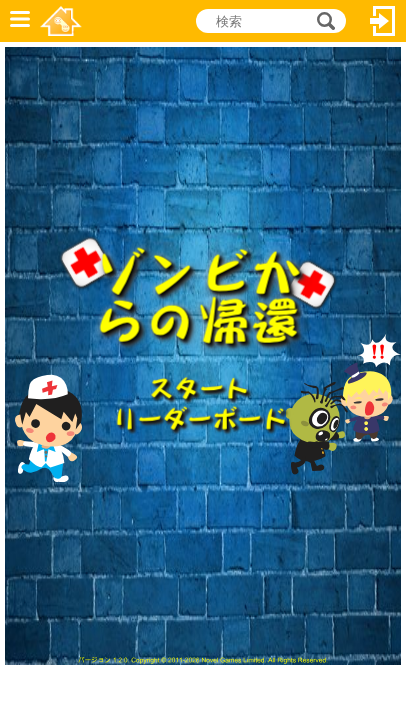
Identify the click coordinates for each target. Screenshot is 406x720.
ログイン (383, 21)
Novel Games (61, 21)
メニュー (20, 21)
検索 (323, 21)
